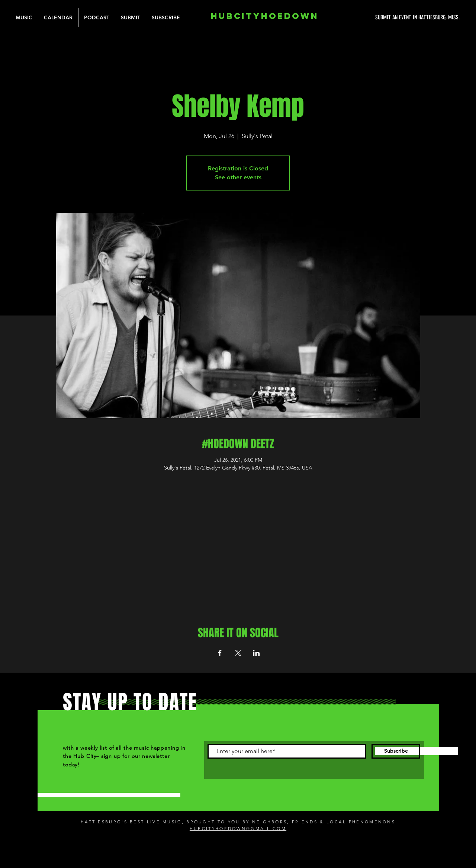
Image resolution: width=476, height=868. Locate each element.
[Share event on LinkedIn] (256, 653)
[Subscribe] (396, 751)
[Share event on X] (238, 653)
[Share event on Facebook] (220, 653)
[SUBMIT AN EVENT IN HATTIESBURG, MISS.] (390, 17)
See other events (238, 177)
